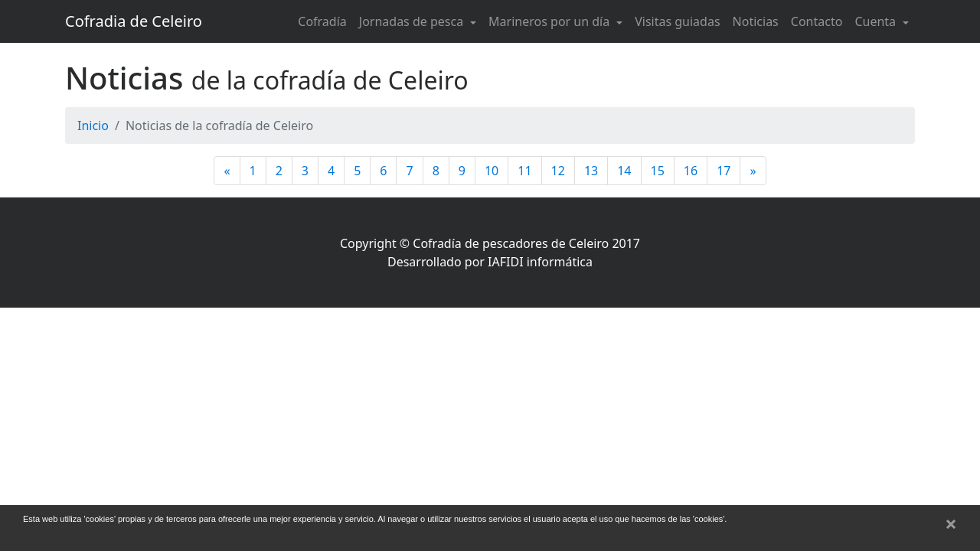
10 (492, 171)
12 (558, 171)
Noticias (756, 21)
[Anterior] (227, 171)
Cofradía (322, 21)
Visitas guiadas (677, 21)
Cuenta (877, 21)
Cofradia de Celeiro (134, 21)
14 (624, 171)
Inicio (93, 126)
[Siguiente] (753, 171)
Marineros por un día (550, 21)
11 (524, 171)
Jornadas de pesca (413, 21)
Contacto (817, 21)
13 (591, 171)
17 (724, 171)
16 (691, 171)
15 (658, 171)
